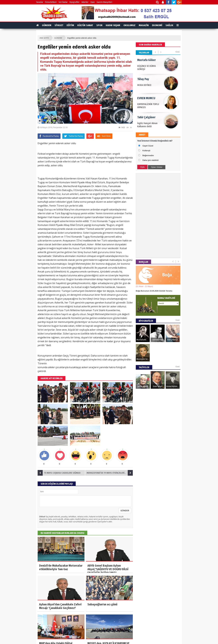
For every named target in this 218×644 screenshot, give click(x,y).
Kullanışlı (146, 151)
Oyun (93, 2)
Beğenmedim (148, 155)
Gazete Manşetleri (104, 2)
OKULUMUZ (129, 25)
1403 (122, 127)
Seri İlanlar (63, 2)
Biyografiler (75, 2)
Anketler (85, 2)
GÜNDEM (47, 25)
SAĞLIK (169, 25)
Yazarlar (40, 2)
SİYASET (59, 25)
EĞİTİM (70, 25)
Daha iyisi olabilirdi (150, 160)
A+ (128, 127)
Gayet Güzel (148, 146)
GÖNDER (125, 510)
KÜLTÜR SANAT (85, 25)
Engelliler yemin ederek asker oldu (82, 38)
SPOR (99, 25)
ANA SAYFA (44, 38)
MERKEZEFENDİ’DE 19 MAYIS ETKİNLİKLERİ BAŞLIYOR (110, 473)
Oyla (142, 167)
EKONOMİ (157, 25)
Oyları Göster (157, 167)
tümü (177, 52)
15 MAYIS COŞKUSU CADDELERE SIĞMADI (59, 473)
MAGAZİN (144, 25)
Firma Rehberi (51, 2)
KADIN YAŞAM (113, 25)
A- (131, 127)
